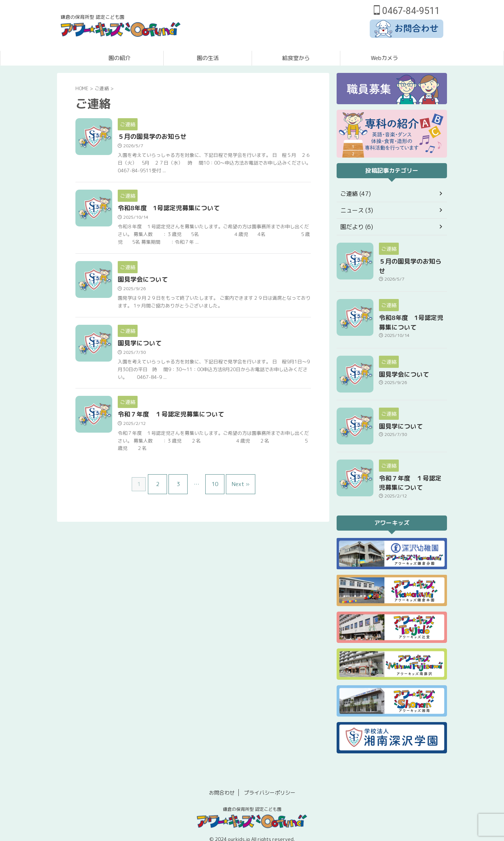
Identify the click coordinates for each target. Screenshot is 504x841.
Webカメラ (384, 58)
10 (213, 491)
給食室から (296, 58)
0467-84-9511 (407, 11)
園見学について (157, 352)
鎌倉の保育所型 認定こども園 (252, 800)
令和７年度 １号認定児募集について (186, 423)
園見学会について (160, 281)
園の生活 (208, 58)
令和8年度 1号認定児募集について (184, 209)
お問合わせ (222, 784)
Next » (235, 491)
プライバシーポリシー (270, 784)
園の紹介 (120, 58)
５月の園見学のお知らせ (168, 137)
